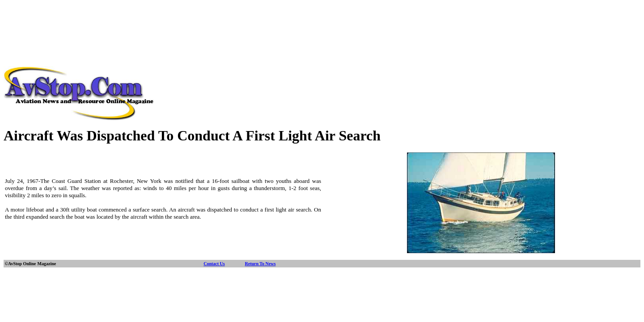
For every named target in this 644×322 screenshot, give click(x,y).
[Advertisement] (322, 24)
